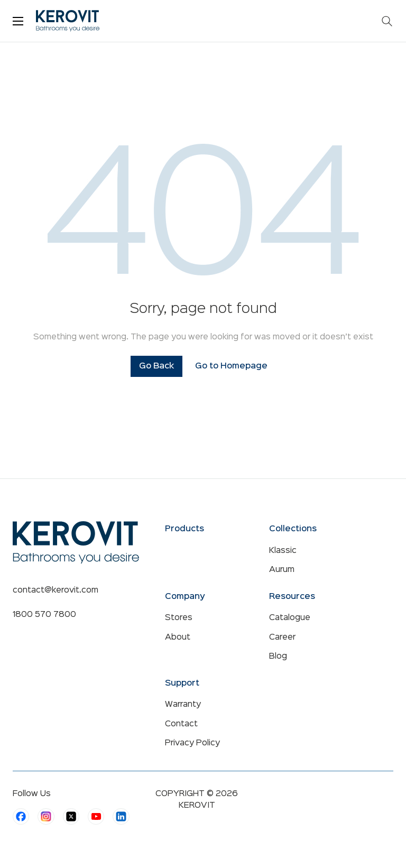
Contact (181, 724)
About (178, 638)
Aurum (282, 570)
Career (282, 638)
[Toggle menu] (18, 21)
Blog (278, 657)
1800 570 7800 (44, 615)
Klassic (283, 551)
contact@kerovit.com (56, 590)
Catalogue (290, 618)
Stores (179, 618)
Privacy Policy (192, 743)
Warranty (183, 705)
